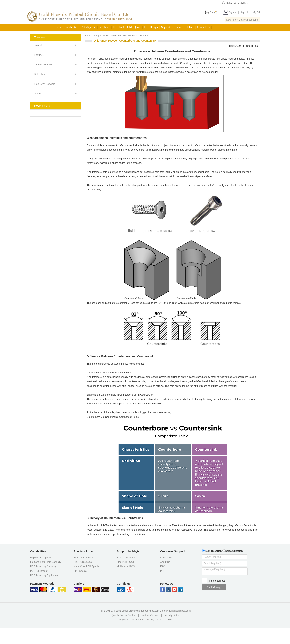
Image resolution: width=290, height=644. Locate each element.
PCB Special (89, 27)
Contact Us (203, 27)
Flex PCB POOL (126, 562)
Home (58, 27)
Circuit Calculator (43, 65)
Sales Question (233, 550)
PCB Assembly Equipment (44, 575)
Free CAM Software (45, 84)
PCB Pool (118, 27)
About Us (165, 562)
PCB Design (151, 27)
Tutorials (39, 45)
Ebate (191, 27)
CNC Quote (134, 27)
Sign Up (246, 12)
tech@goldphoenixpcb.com (176, 611)
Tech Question (212, 550)
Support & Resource (173, 27)
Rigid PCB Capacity (41, 558)
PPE (163, 571)
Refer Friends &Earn (237, 3)
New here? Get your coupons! (242, 20)
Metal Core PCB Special (86, 566)
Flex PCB (39, 55)
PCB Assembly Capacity (43, 566)
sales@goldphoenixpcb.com (144, 611)
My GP (256, 12)
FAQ (163, 566)
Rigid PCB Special (83, 558)
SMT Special (80, 571)
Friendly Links (171, 615)
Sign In (234, 12)
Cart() (214, 12)
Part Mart (104, 27)
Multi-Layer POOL (126, 566)
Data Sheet (40, 74)
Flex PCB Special (83, 562)
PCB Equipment (39, 571)
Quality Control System (124, 615)
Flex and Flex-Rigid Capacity (46, 562)
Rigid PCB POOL (126, 558)
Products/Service (150, 615)
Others (38, 94)
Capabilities (71, 27)
